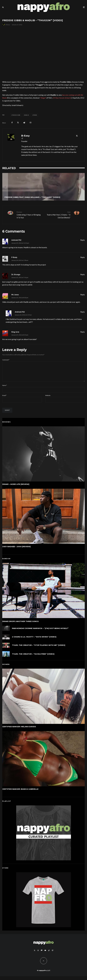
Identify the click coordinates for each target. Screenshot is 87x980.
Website (48, 399)
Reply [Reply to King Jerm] (83, 332)
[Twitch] (53, 954)
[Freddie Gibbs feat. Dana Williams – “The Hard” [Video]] (43, 187)
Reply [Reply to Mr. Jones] (83, 295)
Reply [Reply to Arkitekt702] (83, 240)
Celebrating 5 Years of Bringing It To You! (29, 215)
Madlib (27, 115)
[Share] (12, 123)
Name (5, 389)
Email (4, 399)
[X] (35, 954)
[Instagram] (38, 954)
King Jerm (15, 332)
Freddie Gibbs (16, 115)
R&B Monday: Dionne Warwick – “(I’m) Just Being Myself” (40, 632)
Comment (6, 360)
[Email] (31, 123)
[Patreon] (42, 954)
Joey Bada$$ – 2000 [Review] (16, 550)
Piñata (35, 115)
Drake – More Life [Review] (16, 488)
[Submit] (24, 123)
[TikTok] (49, 954)
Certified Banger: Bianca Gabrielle (20, 793)
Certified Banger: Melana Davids (19, 730)
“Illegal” (43, 98)
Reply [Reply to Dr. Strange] (83, 274)
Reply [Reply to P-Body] (83, 257)
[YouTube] (45, 954)
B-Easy (8, 25)
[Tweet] (18, 123)
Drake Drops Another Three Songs (20, 625)
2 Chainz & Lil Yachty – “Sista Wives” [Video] (34, 642)
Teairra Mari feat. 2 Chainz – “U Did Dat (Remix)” (58, 215)
